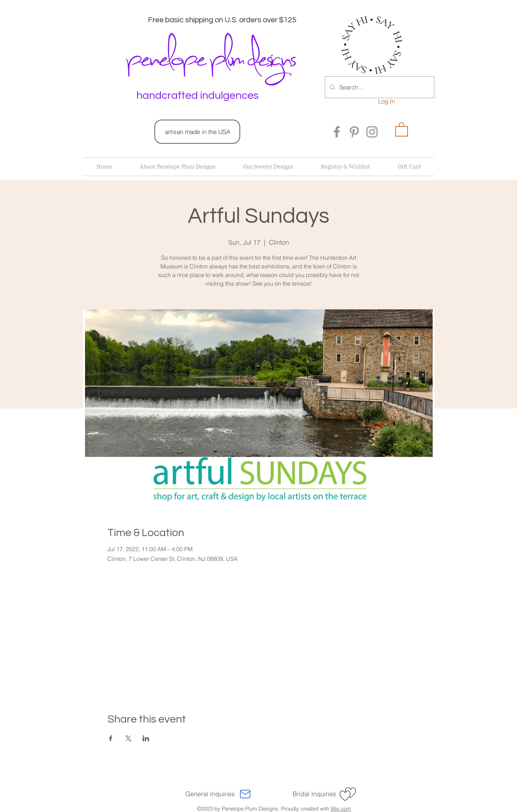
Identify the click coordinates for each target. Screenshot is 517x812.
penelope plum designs (210, 56)
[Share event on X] (128, 738)
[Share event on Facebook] (111, 738)
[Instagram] (372, 132)
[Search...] (379, 87)
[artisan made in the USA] (197, 132)
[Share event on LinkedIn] (146, 738)
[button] (402, 129)
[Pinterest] (354, 132)
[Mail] (245, 794)
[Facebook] (337, 132)
